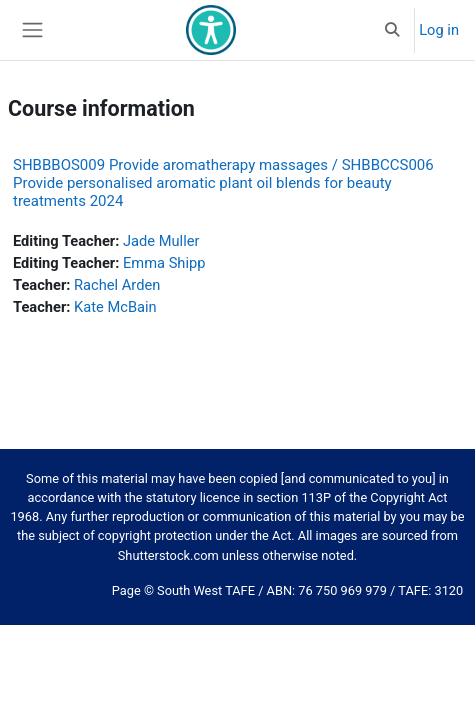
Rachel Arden (117, 285)
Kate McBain (115, 307)
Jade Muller (161, 241)
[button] (392, 30)
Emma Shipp (164, 263)
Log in (439, 30)
